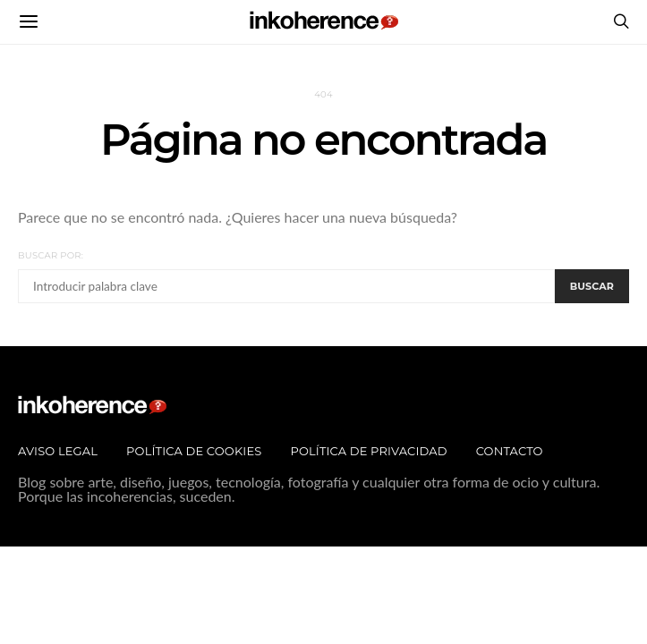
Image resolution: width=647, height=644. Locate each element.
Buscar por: (51, 255)
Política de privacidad (368, 451)
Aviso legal (58, 451)
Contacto (510, 451)
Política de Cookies (194, 451)
